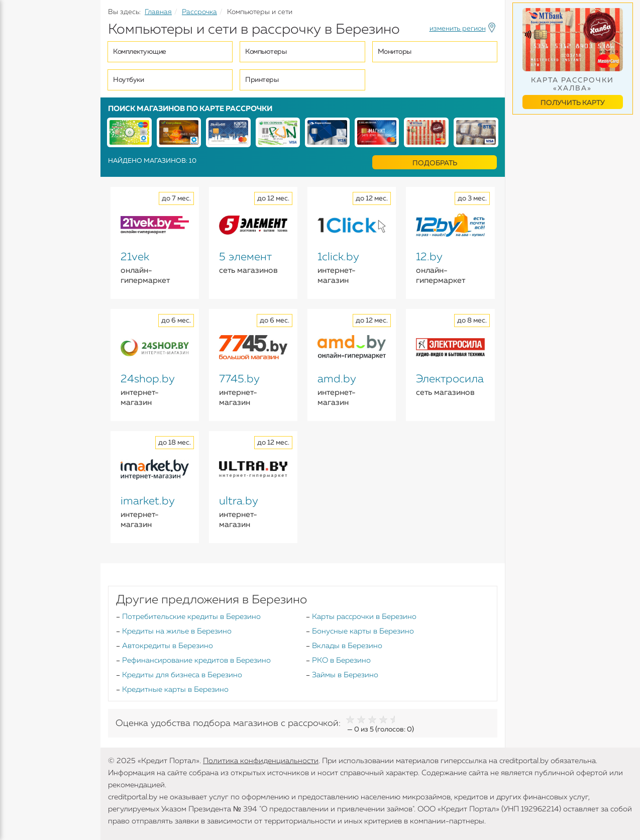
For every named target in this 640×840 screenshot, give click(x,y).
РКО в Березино (341, 660)
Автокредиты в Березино (168, 646)
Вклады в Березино (347, 646)
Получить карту (573, 103)
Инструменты (35, 189)
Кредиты (25, 75)
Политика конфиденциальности (261, 761)
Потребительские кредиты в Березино (191, 617)
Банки (20, 170)
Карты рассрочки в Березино (364, 617)
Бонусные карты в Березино (363, 631)
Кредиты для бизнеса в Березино (182, 675)
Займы (21, 150)
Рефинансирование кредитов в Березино (196, 660)
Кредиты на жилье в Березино (177, 631)
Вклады (23, 111)
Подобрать (435, 163)
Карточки (27, 131)
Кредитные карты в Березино (175, 690)
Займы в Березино (345, 675)
